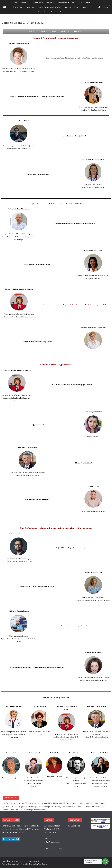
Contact (16, 2)
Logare (106, 7)
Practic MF (39, 2)
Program (65, 31)
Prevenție (50, 2)
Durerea (69, 7)
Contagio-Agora (63, 2)
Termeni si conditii (16, 832)
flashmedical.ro (74, 826)
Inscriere (78, 31)
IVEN (78, 7)
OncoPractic (20, 7)
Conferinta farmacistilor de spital (51, 7)
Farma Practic (26, 2)
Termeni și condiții (11, 839)
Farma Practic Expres (59, 12)
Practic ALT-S (43, 12)
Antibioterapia (86, 2)
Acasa (32, 31)
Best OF (87, 7)
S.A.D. (75, 2)
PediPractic (32, 7)
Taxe (54, 31)
